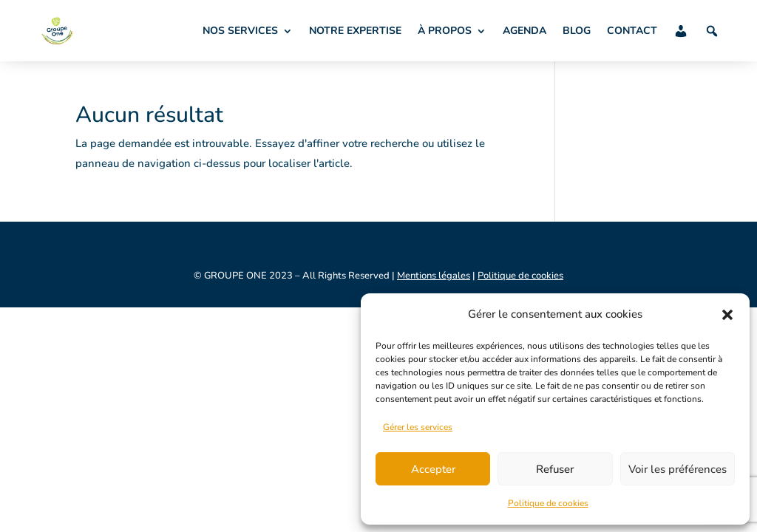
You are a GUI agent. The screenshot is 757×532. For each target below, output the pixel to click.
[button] (727, 315)
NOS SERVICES (240, 31)
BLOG (577, 31)
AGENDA (525, 31)
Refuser (555, 469)
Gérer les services (418, 427)
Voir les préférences (678, 469)
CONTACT (632, 31)
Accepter (433, 469)
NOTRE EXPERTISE (355, 31)
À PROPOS (445, 31)
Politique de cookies (548, 503)
